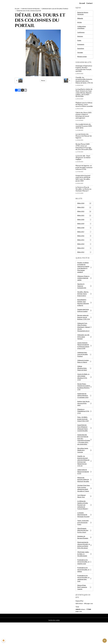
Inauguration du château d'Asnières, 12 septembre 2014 (84, 405)
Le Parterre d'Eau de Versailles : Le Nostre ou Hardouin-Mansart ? (83, 191)
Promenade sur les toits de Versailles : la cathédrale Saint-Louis (85, 599)
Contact (89, 3)
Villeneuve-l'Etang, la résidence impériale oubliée (84, 282)
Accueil (82, 3)
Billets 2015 (84, 242)
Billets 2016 (84, 238)
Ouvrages (80, 54)
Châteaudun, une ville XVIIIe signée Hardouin (84, 343)
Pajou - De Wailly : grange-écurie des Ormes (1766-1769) (84, 430)
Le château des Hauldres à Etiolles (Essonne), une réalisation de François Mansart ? (84, 522)
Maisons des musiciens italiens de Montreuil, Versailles (84, 495)
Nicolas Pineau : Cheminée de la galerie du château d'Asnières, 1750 (84, 396)
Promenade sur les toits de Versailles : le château (84, 590)
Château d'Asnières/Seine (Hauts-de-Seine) (84, 376)
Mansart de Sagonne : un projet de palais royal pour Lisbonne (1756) (84, 169)
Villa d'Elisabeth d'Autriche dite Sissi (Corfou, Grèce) (84, 549)
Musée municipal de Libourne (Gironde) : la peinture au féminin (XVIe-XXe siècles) (84, 564)
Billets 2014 (84, 246)
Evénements (81, 46)
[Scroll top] (105, 641)
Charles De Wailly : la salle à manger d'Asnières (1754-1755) (84, 385)
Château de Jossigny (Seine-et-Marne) (84, 369)
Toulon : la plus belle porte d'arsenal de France (84, 540)
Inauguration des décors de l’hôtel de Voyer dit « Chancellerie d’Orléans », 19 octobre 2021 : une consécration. (84, 452)
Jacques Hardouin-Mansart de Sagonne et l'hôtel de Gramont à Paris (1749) (84, 353)
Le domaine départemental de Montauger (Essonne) (84, 532)
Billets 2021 (84, 217)
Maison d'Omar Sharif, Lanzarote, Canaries (84, 608)
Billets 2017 (84, 234)
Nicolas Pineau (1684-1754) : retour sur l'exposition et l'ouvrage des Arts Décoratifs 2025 (84, 148)
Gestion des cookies (54, 642)
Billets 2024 (84, 205)
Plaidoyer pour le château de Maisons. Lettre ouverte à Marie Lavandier (84, 106)
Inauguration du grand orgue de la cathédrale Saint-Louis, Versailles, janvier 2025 (83, 180)
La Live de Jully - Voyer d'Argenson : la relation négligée (83, 159)
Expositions (81, 50)
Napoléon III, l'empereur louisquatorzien (84, 290)
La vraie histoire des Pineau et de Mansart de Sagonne (84, 138)
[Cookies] (4, 640)
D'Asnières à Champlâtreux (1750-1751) (84, 421)
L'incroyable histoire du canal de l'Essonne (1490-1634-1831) (84, 128)
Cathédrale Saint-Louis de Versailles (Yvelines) (55, 9)
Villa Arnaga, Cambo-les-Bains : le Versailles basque (84, 573)
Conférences (81, 33)
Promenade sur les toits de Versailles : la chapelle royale (84, 582)
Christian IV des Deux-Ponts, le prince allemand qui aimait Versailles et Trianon (84, 505)
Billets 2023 (84, 209)
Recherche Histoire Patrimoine (83, 13)
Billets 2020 (84, 222)
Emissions (80, 37)
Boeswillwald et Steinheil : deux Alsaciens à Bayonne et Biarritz (84, 307)
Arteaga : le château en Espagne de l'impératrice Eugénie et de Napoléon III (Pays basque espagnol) (84, 270)
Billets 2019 (84, 226)
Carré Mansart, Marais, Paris (84, 513)
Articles (80, 23)
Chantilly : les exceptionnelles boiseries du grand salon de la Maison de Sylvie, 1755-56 (84, 82)
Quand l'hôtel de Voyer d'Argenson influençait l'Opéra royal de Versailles (84, 439)
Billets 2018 (84, 230)
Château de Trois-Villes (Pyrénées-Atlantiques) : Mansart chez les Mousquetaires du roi (84, 333)
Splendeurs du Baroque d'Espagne (84, 556)
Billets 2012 (84, 255)
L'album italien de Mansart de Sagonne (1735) (84, 487)
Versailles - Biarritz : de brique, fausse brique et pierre (84, 298)
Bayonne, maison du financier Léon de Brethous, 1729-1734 (84, 323)
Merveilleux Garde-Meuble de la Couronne (84, 465)
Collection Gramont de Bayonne (30, 9)
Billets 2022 (84, 213)
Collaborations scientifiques (82, 28)
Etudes (79, 41)
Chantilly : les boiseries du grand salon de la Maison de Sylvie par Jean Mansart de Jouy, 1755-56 (84, 476)
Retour (43, 80)
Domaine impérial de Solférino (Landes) (84, 316)
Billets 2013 (84, 251)
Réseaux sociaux (82, 58)
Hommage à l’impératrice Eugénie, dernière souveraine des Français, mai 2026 (84, 70)
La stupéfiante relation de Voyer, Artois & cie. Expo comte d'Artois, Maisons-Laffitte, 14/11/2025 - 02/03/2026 (84, 94)
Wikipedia (80, 19)
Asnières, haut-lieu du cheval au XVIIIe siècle (84, 413)
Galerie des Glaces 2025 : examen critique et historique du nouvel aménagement (84, 117)
